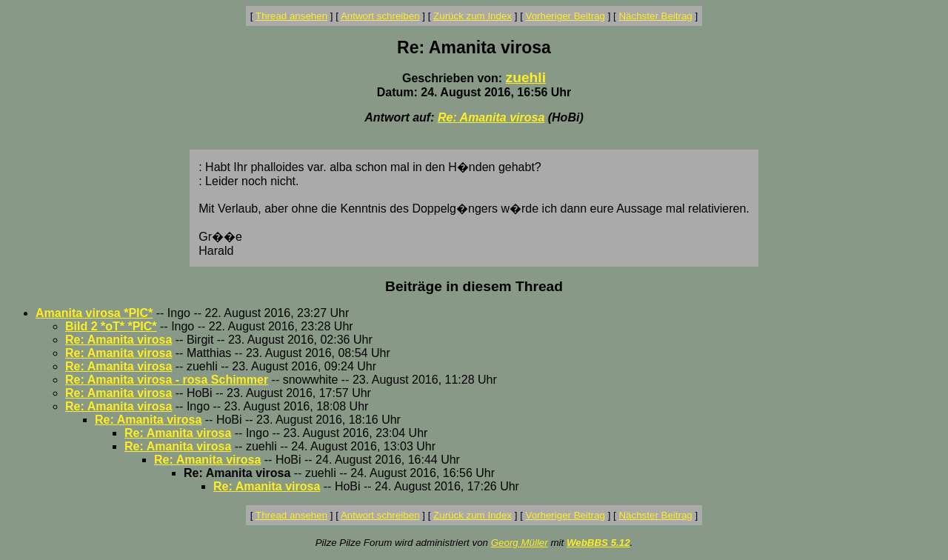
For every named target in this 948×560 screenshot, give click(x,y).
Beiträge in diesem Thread (474, 286)
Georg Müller (520, 543)
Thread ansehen (291, 16)
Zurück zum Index (473, 16)
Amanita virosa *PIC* (94, 313)
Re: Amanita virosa (491, 117)
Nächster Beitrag (655, 16)
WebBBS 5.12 (598, 543)
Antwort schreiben (380, 16)
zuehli (526, 77)
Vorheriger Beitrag (565, 16)
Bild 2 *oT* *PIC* (111, 326)
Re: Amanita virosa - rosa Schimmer (167, 380)
